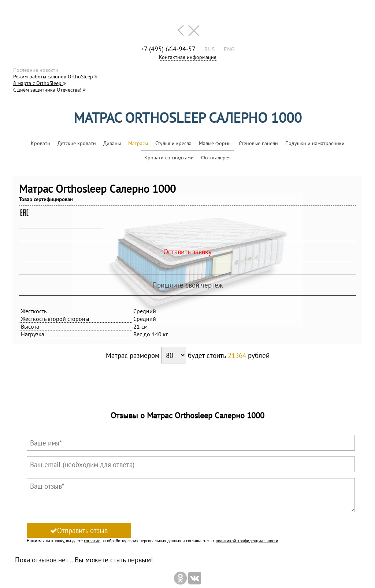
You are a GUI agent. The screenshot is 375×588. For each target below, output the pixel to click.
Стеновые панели (258, 143)
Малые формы (215, 143)
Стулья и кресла (173, 143)
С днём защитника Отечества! (49, 90)
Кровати (40, 143)
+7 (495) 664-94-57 (168, 49)
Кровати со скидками (169, 158)
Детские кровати (77, 143)
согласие (92, 541)
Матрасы (138, 143)
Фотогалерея (216, 158)
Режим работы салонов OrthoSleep (55, 77)
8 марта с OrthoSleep (40, 83)
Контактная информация (188, 57)
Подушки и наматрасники (315, 143)
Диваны (112, 143)
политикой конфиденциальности (247, 541)
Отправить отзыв (79, 530)
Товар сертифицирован (46, 199)
